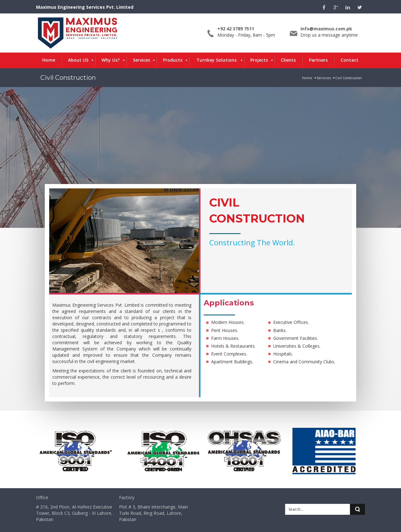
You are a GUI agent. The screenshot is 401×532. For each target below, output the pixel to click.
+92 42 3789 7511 (236, 29)
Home (307, 78)
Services (324, 78)
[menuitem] (49, 60)
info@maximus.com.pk (326, 29)
